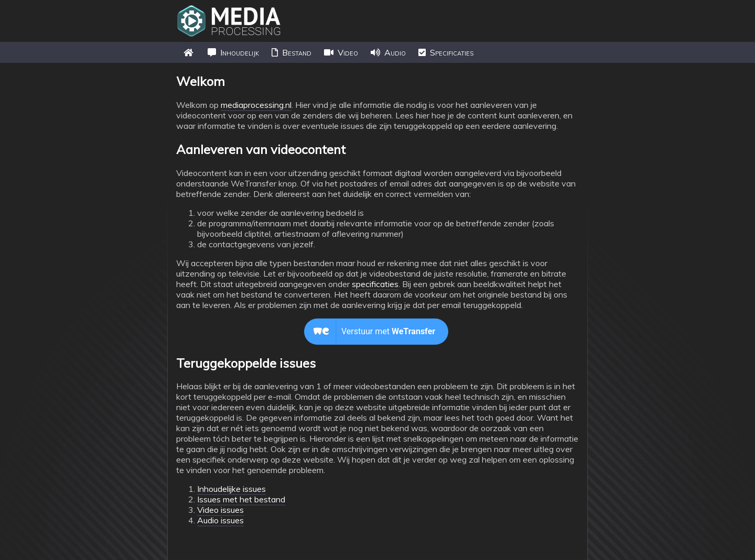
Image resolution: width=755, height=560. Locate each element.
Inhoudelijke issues (231, 489)
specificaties (375, 284)
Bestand (292, 52)
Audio (388, 52)
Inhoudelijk (233, 52)
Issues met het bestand (241, 499)
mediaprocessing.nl (256, 105)
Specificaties (446, 52)
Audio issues (220, 520)
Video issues (220, 510)
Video (341, 52)
